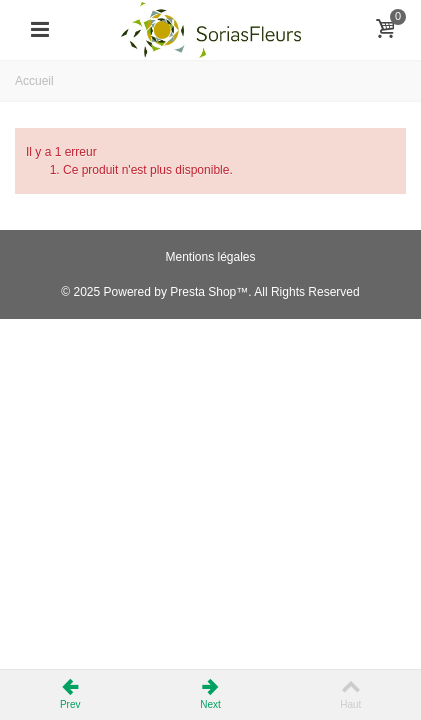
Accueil (34, 81)
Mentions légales (210, 257)
